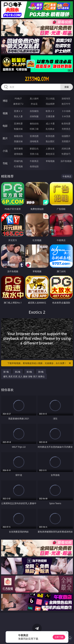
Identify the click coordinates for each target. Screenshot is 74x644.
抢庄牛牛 (66, 104)
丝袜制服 (34, 116)
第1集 (6, 372)
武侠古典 (66, 149)
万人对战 (50, 98)
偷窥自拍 (18, 136)
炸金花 (34, 104)
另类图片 (66, 141)
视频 (5, 113)
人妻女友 (50, 149)
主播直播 (50, 116)
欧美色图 (50, 136)
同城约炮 (18, 161)
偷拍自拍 (34, 123)
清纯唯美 (34, 141)
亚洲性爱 (18, 123)
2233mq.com (37, 79)
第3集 (29, 372)
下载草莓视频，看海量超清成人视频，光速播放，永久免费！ (39, 363)
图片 (5, 138)
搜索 (67, 87)
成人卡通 (50, 123)
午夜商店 (34, 161)
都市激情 (18, 149)
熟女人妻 (18, 116)
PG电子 (18, 98)
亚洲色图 (34, 136)
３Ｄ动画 (66, 111)
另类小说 (34, 154)
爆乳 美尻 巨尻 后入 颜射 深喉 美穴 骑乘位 (24, 376)
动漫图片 (66, 136)
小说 (5, 151)
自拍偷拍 (34, 111)
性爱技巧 (66, 154)
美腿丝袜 (18, 141)
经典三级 (34, 129)
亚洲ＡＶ (18, 111)
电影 (5, 126)
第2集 (18, 372)
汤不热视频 (66, 161)
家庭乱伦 (34, 149)
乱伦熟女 (50, 129)
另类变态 (66, 129)
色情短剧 (34, 166)
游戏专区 (66, 98)
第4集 (41, 372)
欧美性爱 (66, 123)
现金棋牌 (50, 104)
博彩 (5, 101)
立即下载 (59, 637)
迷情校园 (18, 154)
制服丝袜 (18, 129)
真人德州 (34, 98)
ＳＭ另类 (66, 116)
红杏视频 (18, 166)
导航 (5, 163)
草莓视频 (50, 161)
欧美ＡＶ (50, 111)
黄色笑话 (50, 154)
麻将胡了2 (18, 104)
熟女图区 (50, 141)
